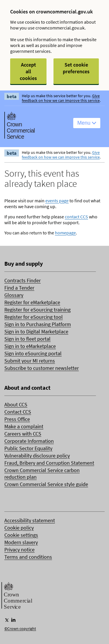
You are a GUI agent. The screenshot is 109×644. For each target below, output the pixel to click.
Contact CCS (18, 412)
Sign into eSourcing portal (33, 353)
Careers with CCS (23, 434)
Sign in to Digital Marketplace (36, 331)
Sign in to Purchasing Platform (38, 324)
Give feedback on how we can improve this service (61, 98)
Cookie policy (19, 528)
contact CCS (76, 217)
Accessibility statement (30, 520)
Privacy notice (19, 550)
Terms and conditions (28, 557)
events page (57, 201)
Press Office (17, 419)
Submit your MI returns (30, 361)
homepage (65, 233)
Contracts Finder (23, 280)
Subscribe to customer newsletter (42, 368)
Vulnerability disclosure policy (37, 456)
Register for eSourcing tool (34, 317)
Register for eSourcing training (37, 310)
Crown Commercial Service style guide (46, 484)
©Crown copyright (20, 629)
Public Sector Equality (28, 448)
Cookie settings (21, 535)
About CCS (16, 404)
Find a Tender (19, 288)
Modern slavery (21, 542)
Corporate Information (29, 441)
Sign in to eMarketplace (30, 346)
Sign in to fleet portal (27, 339)
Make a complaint (24, 426)
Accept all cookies (28, 71)
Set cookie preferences (76, 68)
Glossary (14, 295)
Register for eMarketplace (32, 302)
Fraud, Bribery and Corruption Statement (49, 463)
